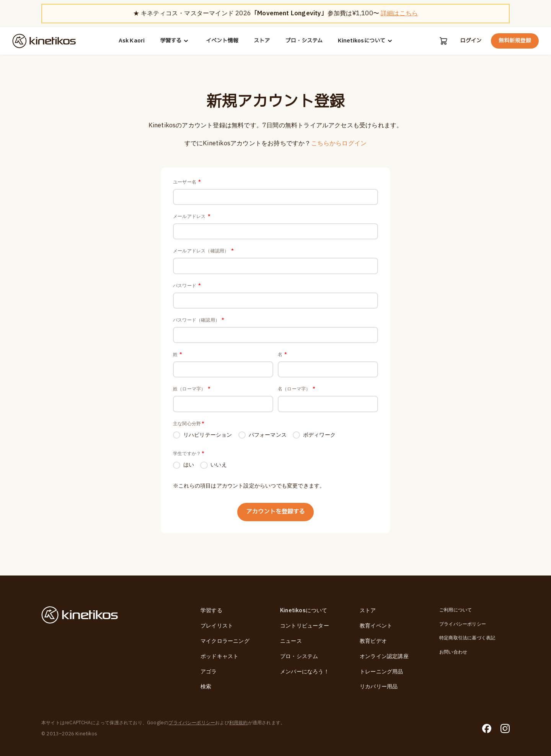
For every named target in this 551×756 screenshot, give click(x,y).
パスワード (187, 288)
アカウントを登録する (275, 517)
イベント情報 (222, 41)
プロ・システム (304, 41)
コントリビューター (305, 626)
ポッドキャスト (219, 656)
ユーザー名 (187, 182)
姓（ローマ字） (192, 393)
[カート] (443, 41)
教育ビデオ (373, 641)
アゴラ (209, 672)
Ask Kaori (132, 41)
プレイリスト (217, 626)
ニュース (291, 641)
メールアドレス (192, 217)
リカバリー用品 (379, 687)
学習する (175, 41)
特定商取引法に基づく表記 (467, 638)
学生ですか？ (189, 458)
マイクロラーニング (225, 641)
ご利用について (456, 610)
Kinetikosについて (366, 41)
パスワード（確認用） (199, 323)
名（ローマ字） (297, 393)
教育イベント (376, 626)
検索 (206, 687)
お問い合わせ (453, 652)
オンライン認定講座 (384, 656)
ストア (262, 41)
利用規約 (239, 723)
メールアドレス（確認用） (203, 252)
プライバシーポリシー (463, 624)
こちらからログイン (339, 143)
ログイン (471, 41)
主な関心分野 (189, 428)
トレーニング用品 (381, 672)
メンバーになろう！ (305, 672)
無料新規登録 (515, 41)
